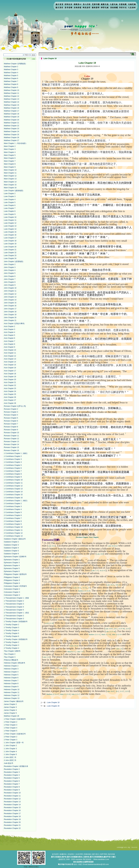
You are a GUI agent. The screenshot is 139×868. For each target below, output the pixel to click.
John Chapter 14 (10, 300)
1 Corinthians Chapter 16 (13, 498)
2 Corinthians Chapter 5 (13, 512)
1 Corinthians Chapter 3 (13, 459)
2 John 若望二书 (10, 757)
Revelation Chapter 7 (12, 784)
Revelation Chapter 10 (12, 793)
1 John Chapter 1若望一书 (14, 743)
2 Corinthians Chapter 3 (13, 506)
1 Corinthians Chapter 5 (13, 465)
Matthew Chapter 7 (11, 81)
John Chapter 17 (10, 309)
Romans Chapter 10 (11, 433)
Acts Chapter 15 (10, 365)
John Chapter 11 (10, 291)
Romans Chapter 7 (11, 424)
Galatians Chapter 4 (11, 548)
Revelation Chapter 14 (12, 805)
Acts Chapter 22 (10, 385)
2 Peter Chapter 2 (11, 737)
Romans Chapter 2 (11, 409)
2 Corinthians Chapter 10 (13, 527)
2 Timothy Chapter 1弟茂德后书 (16, 639)
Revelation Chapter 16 (12, 810)
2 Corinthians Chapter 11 (13, 530)
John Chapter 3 (10, 267)
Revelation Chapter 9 (12, 790)
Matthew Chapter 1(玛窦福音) (15, 64)
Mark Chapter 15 (10, 185)
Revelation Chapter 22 (12, 828)
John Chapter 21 (10, 320)
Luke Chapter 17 (10, 238)
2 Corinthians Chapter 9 (13, 524)
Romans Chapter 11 (11, 436)
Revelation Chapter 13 (12, 802)
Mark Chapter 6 (10, 158)
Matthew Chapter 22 (12, 126)
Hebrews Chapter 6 (11, 678)
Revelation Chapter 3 (12, 772)
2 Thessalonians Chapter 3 (14, 619)
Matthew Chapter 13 (12, 99)
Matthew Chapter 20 (12, 120)
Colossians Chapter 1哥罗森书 (15, 586)
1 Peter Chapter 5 (11, 731)
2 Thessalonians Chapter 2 (14, 616)
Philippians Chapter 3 (12, 580)
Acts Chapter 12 (10, 356)
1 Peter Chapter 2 (11, 722)
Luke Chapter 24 (10, 258)
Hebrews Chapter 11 (12, 692)
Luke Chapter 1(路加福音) (14, 191)
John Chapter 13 (10, 297)
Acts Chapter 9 (10, 347)
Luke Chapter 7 (10, 208)
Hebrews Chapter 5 (11, 675)
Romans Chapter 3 (11, 412)
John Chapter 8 (10, 282)
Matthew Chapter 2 (11, 67)
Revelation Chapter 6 (12, 781)
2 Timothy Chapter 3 (12, 645)
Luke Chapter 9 (10, 214)
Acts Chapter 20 (10, 380)
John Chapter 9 (10, 285)
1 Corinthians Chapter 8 (13, 474)
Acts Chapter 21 (10, 382)
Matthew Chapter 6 (11, 78)
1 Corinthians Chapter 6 (13, 468)
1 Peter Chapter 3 (11, 725)
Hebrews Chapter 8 (11, 684)
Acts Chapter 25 (10, 394)
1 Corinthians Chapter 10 (13, 480)
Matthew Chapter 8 (11, 84)
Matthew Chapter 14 (12, 102)
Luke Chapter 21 (10, 250)
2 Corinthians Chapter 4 (13, 509)
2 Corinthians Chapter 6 (13, 515)
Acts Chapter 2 (10, 326)
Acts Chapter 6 (10, 338)
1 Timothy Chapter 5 (12, 633)
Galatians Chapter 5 (11, 551)
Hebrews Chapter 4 (11, 672)
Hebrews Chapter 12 (12, 695)
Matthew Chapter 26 (12, 138)
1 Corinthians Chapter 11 (13, 483)
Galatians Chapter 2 (11, 542)
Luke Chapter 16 (10, 235)
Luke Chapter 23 (10, 256)
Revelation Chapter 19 (12, 819)
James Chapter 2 (10, 704)
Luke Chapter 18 (10, 241)
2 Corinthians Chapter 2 (13, 504)
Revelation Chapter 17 (12, 814)
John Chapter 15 (10, 303)
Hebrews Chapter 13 (12, 698)
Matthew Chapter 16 (12, 108)
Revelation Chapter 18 (12, 816)
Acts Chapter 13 (10, 359)
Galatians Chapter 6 (11, 554)
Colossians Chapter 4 (12, 595)
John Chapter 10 (10, 288)
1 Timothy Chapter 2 (12, 625)
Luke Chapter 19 (10, 244)
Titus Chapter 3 (10, 657)
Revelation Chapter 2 (12, 769)
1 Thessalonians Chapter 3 (14, 604)
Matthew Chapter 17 (12, 111)
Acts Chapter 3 (10, 329)
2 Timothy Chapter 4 (12, 648)
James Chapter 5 (10, 713)
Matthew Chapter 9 (11, 87)
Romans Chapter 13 (11, 442)
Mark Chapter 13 (10, 179)
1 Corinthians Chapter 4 (13, 462)
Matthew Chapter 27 (12, 140)
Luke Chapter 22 (10, 253)
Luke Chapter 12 (10, 223)
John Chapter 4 (10, 270)
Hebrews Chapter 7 (11, 681)
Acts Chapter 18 (10, 374)
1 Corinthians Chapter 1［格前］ (16, 453)
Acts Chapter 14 (10, 362)
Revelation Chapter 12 (12, 799)
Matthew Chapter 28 (12, 716)
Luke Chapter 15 (10, 232)
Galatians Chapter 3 (11, 545)
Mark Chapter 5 (10, 155)
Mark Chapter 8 (10, 164)
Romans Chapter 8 (11, 427)
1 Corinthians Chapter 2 (13, 456)
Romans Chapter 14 (11, 444)
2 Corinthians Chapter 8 (13, 521)
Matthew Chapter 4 (11, 73)
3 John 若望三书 (10, 760)
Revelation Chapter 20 (12, 822)
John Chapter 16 (10, 306)
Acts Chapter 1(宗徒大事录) (14, 324)
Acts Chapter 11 (10, 353)
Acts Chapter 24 (10, 391)
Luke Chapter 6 (10, 205)
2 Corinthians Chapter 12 (13, 533)
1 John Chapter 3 (10, 749)
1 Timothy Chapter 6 (12, 636)
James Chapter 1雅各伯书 (14, 701)
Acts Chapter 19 (10, 377)
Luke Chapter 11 (10, 220)
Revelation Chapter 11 (12, 796)
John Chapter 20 (10, 318)
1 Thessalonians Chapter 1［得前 (16, 598)
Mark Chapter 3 (10, 149)
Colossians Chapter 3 (12, 592)
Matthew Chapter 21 (12, 123)
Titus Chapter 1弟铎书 (12, 651)
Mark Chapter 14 (10, 182)
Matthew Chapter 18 (12, 114)
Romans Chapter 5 (11, 418)
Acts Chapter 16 (10, 368)
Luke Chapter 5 (10, 202)
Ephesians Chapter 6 (12, 571)
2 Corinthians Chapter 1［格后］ (16, 501)
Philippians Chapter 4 (12, 583)
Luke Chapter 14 (10, 229)
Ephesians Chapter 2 (12, 560)
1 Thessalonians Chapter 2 (14, 601)
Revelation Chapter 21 (12, 825)
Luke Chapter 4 (10, 200)
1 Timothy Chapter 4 (12, 630)
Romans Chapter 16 (11, 450)
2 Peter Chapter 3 (11, 740)
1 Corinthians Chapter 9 (13, 477)
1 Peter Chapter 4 (11, 728)
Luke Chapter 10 (10, 217)
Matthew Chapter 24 (12, 132)
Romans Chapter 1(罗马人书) (15, 406)
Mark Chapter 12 (10, 176)
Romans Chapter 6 (11, 421)
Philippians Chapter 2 (12, 577)
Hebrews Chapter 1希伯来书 (15, 663)
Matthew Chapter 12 (12, 96)
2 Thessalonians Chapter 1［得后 (16, 613)
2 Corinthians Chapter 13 (13, 536)
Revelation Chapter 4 (12, 775)
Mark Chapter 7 (10, 161)
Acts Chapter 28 (10, 403)
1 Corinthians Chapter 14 (13, 492)
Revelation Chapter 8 (12, 787)
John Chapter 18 (10, 312)
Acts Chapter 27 (10, 400)
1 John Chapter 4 (10, 752)
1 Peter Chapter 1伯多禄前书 (15, 719)
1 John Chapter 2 (10, 746)
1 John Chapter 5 (10, 754)
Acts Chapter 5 (10, 335)
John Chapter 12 (10, 294)
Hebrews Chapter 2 (11, 666)
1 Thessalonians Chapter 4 (14, 607)
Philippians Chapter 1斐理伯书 (15, 574)
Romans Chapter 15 (11, 447)
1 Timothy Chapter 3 (12, 628)
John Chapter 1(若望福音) (14, 262)
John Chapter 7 (10, 279)
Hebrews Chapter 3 (11, 669)
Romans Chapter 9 (11, 430)
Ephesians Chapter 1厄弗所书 (15, 557)
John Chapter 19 (10, 315)
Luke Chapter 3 (10, 196)
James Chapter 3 (10, 707)
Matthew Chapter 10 (12, 90)
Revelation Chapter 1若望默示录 (16, 766)
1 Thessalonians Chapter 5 (14, 610)
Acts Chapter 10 (10, 350)
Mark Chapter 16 (10, 188)
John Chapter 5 (10, 273)
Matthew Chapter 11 (12, 93)
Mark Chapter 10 (10, 170)
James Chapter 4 (10, 710)
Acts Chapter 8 (10, 344)
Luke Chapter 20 (10, 247)
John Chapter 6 (10, 276)
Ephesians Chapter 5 (12, 568)
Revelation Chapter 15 (12, 808)
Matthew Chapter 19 (12, 117)
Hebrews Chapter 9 (11, 687)
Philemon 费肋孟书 (11, 660)
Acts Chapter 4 (10, 332)
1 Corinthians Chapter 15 (13, 495)
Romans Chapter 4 (11, 415)
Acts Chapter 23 (10, 388)
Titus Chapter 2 (10, 654)
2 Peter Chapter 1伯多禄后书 (15, 734)
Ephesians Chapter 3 (12, 563)
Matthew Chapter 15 (12, 105)
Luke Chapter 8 (10, 211)
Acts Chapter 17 (10, 371)
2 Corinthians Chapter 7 (13, 518)
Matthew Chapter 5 (11, 76)
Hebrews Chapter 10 (12, 690)
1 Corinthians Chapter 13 (13, 489)
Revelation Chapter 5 (12, 778)
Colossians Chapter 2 (12, 589)
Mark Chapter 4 (10, 152)
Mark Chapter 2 (10, 146)
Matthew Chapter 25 (12, 135)
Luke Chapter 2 (10, 194)
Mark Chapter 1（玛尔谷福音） (16, 143)
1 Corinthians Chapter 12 (13, 486)
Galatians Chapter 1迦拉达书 (15, 539)
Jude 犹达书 (9, 763)
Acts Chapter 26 (10, 397)
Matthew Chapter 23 (12, 129)
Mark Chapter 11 (10, 173)
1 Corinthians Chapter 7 (13, 471)
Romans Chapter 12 (11, 439)
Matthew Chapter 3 (11, 70)
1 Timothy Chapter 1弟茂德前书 (16, 622)
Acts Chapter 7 (10, 341)
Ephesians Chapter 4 (12, 566)
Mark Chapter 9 (10, 167)
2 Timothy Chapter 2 (12, 642)
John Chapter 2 (10, 264)
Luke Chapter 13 (10, 226)
